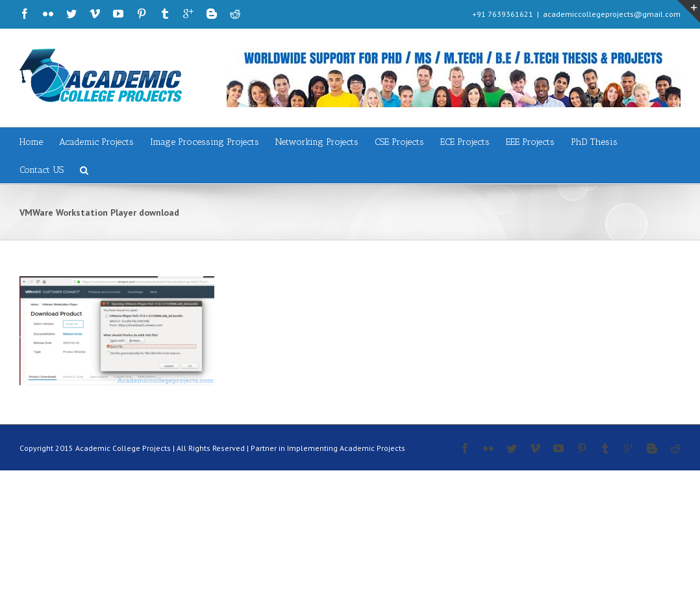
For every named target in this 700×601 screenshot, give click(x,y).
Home (31, 142)
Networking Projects (317, 142)
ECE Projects (465, 142)
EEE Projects (530, 142)
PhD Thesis (594, 142)
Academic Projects (96, 142)
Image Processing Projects (205, 142)
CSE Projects (399, 142)
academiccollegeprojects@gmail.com (612, 14)
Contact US (42, 170)
